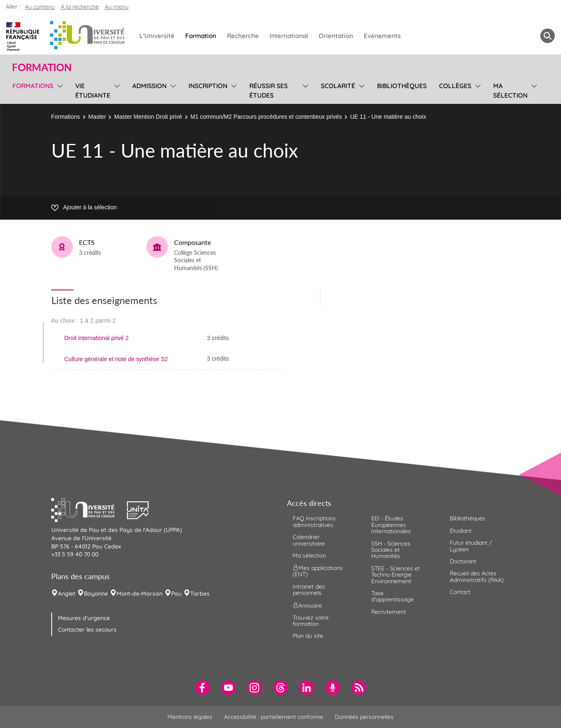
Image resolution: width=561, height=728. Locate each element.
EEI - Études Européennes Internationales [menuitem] (391, 525)
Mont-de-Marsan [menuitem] (140, 594)
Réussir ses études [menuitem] (269, 91)
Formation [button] (42, 67)
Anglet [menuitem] (67, 594)
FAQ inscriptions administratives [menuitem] (314, 521)
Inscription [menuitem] (208, 86)
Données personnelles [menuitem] (364, 717)
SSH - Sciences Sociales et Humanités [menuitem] (391, 550)
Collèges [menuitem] (455, 86)
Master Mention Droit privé (148, 117)
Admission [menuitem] (149, 86)
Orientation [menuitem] (336, 36)
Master (97, 117)
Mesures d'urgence (84, 618)
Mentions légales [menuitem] (190, 717)
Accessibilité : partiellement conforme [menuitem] (274, 717)
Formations (66, 117)
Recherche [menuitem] (243, 36)
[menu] (58, 90)
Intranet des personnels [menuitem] (309, 590)
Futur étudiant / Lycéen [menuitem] (471, 546)
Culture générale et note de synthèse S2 (116, 359)
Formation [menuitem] (201, 36)
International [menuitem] (289, 36)
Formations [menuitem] (33, 86)
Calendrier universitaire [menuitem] (309, 540)
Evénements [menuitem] (382, 36)
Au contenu (40, 7)
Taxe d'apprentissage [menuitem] (393, 596)
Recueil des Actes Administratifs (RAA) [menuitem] (477, 576)
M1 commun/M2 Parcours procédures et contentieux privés (266, 117)
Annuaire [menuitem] (307, 605)
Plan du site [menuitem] (308, 636)
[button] (89, 509)
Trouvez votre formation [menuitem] (311, 621)
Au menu (117, 7)
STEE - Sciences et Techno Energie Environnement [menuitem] (396, 575)
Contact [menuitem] (460, 592)
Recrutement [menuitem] (389, 612)
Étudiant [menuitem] (461, 531)
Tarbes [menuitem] (200, 594)
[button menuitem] (548, 36)
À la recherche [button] (80, 7)
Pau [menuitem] (176, 594)
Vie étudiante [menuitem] (93, 91)
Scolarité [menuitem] (338, 86)
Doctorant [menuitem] (463, 561)
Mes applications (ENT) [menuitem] (318, 571)
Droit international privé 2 (97, 338)
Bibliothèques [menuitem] (402, 86)
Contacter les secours (87, 630)
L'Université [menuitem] (157, 36)
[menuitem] (202, 688)
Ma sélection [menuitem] (510, 91)
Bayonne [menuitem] (96, 594)
